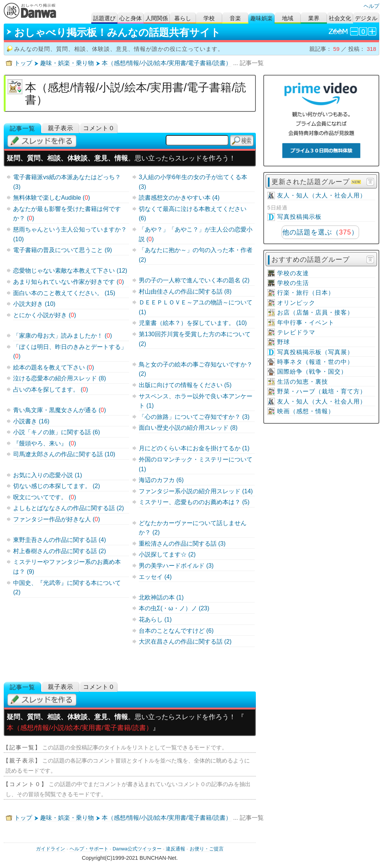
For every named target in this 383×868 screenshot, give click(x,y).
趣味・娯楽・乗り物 (67, 63)
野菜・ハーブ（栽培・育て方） (322, 391)
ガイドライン (50, 849)
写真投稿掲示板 (299, 217)
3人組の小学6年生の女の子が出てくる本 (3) (193, 182)
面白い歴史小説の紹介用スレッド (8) (188, 428)
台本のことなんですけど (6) (176, 631)
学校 (209, 18)
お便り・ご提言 (207, 849)
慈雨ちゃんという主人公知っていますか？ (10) (70, 234)
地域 (288, 18)
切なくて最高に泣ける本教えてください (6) (193, 214)
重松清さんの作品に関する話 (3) (182, 544)
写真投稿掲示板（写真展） (315, 352)
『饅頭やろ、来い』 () (45, 443)
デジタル (366, 18)
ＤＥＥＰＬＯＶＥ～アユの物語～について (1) (196, 307)
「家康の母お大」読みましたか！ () (62, 336)
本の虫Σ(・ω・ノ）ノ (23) (174, 608)
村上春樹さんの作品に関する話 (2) (59, 551)
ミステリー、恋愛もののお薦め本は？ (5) (194, 502)
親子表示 (61, 128)
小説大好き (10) (34, 304)
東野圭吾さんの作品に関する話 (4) (59, 540)
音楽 (235, 18)
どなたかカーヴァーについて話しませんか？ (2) (193, 528)
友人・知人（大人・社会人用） (322, 195)
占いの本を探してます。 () (50, 389)
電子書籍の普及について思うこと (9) (62, 250)
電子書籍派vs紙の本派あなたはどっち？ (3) (67, 182)
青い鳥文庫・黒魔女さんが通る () (59, 410)
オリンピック (296, 303)
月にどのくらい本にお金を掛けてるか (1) (194, 448)
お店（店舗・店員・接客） (315, 312)
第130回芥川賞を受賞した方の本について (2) (195, 339)
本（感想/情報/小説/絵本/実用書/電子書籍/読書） (167, 63)
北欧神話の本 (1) (161, 597)
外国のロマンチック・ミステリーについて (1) (196, 464)
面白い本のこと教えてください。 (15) (64, 293)
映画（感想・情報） (306, 411)
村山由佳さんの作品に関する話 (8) (185, 292)
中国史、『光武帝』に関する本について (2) (67, 588)
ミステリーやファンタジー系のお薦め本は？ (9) (67, 567)
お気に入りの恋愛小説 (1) (48, 475)
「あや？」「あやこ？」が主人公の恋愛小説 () (196, 234)
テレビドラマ (296, 332)
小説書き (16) (31, 421)
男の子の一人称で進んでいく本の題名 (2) (194, 280)
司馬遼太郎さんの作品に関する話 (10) (64, 454)
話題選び (104, 18)
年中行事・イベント (306, 323)
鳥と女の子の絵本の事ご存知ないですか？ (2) (196, 369)
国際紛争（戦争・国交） (312, 372)
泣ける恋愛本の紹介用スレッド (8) (59, 378)
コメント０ (99, 128)
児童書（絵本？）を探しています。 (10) (193, 323)
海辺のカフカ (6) (161, 480)
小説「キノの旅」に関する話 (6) (56, 432)
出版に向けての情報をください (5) (185, 385)
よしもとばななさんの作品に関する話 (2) (68, 508)
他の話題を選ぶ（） (320, 232)
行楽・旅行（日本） (306, 293)
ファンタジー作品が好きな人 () (56, 519)
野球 (284, 342)
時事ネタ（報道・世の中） (315, 362)
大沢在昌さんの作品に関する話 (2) (185, 642)
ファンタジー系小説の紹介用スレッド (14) (196, 491)
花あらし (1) (155, 619)
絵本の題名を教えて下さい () (53, 367)
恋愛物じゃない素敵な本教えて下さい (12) (70, 271)
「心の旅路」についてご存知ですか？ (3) (194, 417)
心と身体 (131, 18)
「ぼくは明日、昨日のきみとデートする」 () (70, 352)
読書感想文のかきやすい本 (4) (179, 198)
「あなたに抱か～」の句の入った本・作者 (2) (196, 255)
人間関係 (157, 18)
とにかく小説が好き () (45, 315)
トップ (23, 63)
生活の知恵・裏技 (303, 382)
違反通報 (175, 849)
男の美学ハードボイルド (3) (176, 566)
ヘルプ (371, 6)
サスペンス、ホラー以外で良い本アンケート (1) (196, 401)
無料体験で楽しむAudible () (51, 198)
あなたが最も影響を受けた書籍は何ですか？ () (67, 214)
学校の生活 (293, 283)
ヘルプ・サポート (89, 849)
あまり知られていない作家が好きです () (68, 282)
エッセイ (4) (155, 577)
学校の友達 (293, 273)
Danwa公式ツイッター (137, 849)
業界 (314, 18)
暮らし (183, 18)
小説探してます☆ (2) (167, 554)
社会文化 (340, 18)
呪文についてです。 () (45, 497)
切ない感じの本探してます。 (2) (56, 486)
